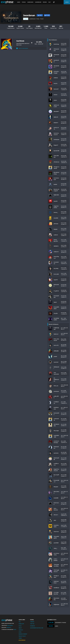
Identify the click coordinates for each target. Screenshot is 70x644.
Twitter (32, 624)
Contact (21, 630)
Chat (50, 2)
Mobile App (21, 624)
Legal (20, 632)
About (20, 628)
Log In (67, 2)
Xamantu (9, 627)
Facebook (32, 626)
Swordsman (29, 15)
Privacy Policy (22, 636)
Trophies (26, 19)
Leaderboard (38, 2)
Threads (32, 622)
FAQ (20, 622)
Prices (38, 19)
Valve (15, 629)
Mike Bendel (10, 625)
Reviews (45, 2)
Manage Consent (23, 634)
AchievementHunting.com (37, 628)
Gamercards (30, 2)
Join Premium (22, 640)
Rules (20, 626)
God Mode (20, 41)
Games (19, 2)
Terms (20, 638)
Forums (24, 2)
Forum (42, 19)
